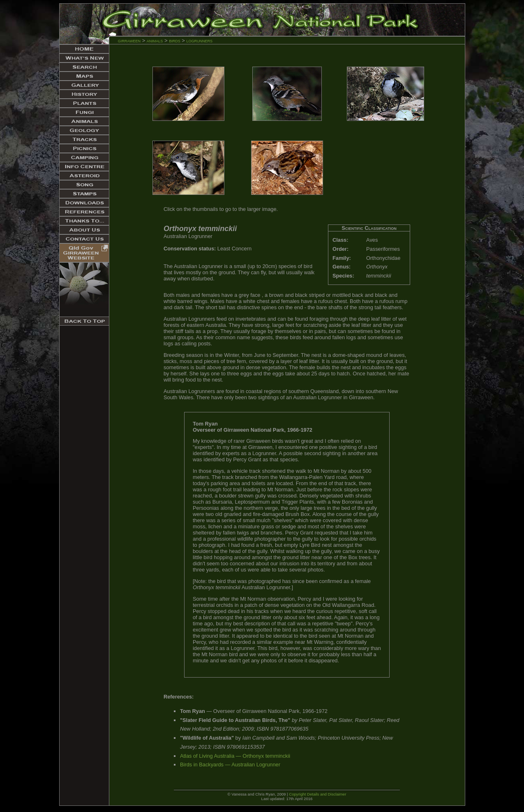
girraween (129, 40)
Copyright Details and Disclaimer (317, 794)
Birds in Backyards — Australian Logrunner (230, 765)
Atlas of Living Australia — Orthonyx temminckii (235, 756)
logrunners (200, 40)
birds (175, 40)
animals (155, 40)
